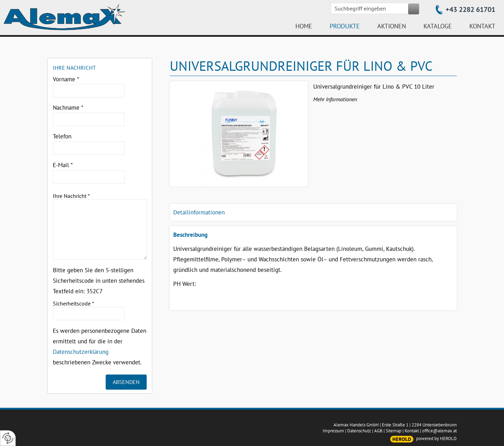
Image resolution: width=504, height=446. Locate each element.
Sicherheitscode (73, 303)
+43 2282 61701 (470, 9)
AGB (378, 431)
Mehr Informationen (335, 99)
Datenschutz (359, 431)
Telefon (62, 136)
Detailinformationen (199, 212)
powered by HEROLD (436, 438)
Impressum (333, 431)
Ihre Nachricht (71, 196)
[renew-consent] (8, 438)
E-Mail (63, 165)
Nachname (68, 108)
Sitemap (394, 431)
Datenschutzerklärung (81, 352)
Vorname (66, 79)
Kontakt (412, 431)
